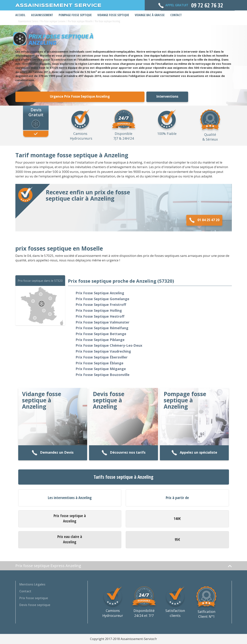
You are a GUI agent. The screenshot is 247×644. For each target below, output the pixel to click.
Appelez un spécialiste (194, 453)
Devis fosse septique (35, 605)
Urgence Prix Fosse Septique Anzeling (80, 96)
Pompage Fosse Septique (75, 15)
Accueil (20, 15)
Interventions (167, 96)
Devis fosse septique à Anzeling (109, 400)
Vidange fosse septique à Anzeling (42, 400)
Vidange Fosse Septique (113, 15)
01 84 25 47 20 (204, 220)
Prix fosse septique (34, 598)
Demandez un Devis (53, 453)
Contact (176, 15)
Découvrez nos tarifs (123, 453)
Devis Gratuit (36, 112)
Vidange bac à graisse (150, 15)
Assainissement (42, 15)
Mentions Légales (32, 584)
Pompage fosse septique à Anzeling (185, 400)
